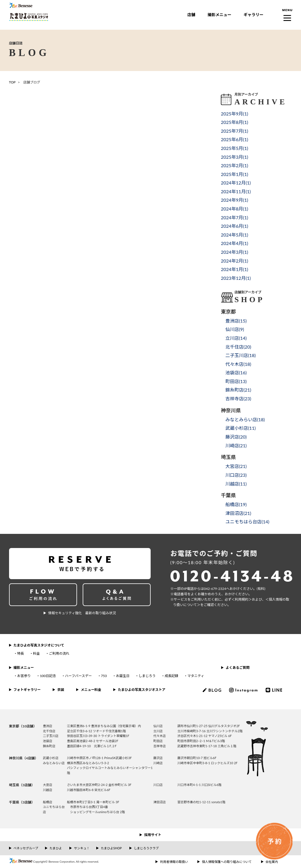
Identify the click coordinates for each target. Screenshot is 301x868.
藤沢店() (236, 437)
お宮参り (24, 676)
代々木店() (238, 364)
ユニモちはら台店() (247, 522)
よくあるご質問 (238, 668)
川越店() (236, 484)
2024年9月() (234, 200)
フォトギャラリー (27, 690)
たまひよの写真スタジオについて (39, 645)
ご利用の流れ (59, 653)
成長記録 (172, 676)
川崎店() (236, 445)
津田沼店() (238, 513)
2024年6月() (234, 226)
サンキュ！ (82, 848)
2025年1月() (234, 174)
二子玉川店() (241, 355)
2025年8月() (234, 122)
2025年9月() (234, 114)
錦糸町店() (238, 390)
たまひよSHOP (111, 848)
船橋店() (236, 504)
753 (104, 676)
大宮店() (236, 466)
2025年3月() (234, 157)
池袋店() (236, 372)
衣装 (61, 690)
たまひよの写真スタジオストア (142, 690)
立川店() (236, 338)
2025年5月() (234, 148)
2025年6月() (234, 139)
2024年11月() (236, 191)
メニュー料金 (91, 690)
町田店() (236, 381)
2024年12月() (236, 183)
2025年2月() (234, 165)
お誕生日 (123, 676)
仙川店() (235, 329)
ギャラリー (253, 15)
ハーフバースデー (79, 676)
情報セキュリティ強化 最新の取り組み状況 (82, 613)
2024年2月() (234, 261)
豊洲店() (236, 321)
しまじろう (147, 676)
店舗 (191, 15)
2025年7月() (234, 131)
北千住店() (238, 347)
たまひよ (56, 848)
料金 (37, 653)
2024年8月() (234, 209)
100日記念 (48, 676)
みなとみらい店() (245, 419)
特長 (21, 653)
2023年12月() (236, 278)
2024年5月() (234, 235)
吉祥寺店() (238, 398)
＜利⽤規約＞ (242, 599)
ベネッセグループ (26, 848)
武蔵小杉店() (241, 428)
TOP (12, 82)
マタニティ (196, 676)
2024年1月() (234, 269)
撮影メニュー (219, 15)
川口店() (236, 475)
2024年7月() (234, 217)
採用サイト (153, 835)
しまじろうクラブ (146, 848)
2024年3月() (234, 252)
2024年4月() (234, 243)
